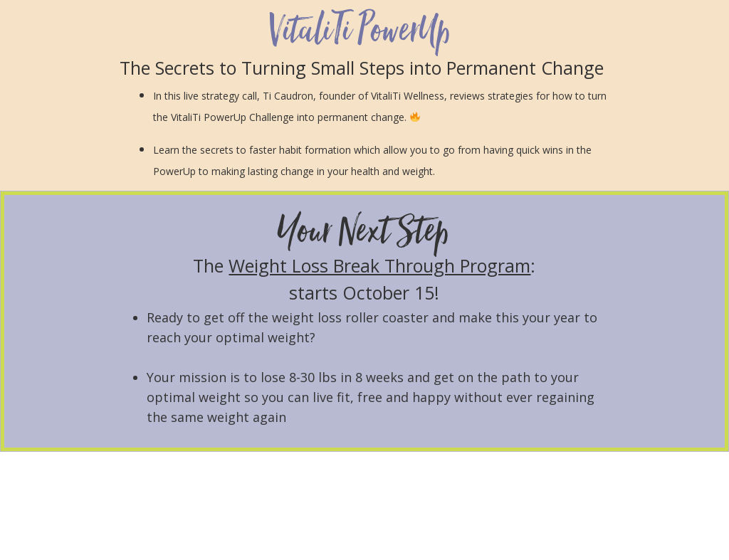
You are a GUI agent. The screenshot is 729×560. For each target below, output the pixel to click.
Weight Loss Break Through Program (379, 265)
